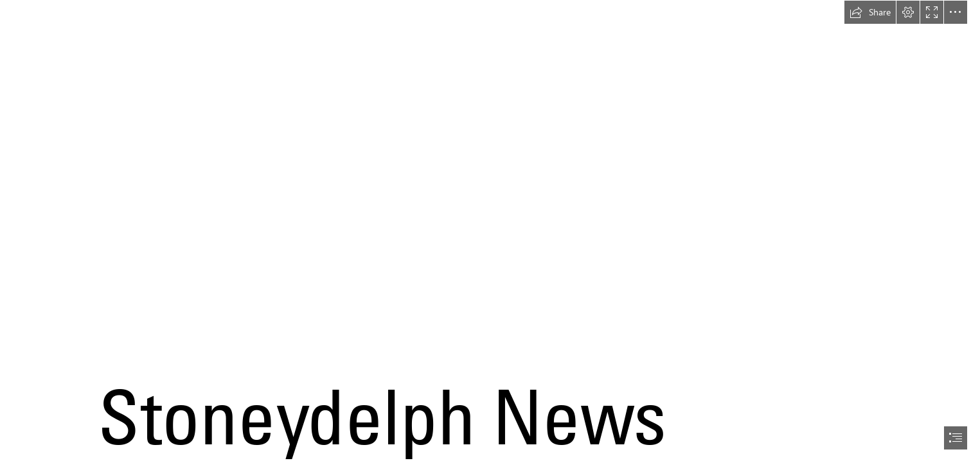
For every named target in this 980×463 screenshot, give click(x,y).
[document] (490, 232)
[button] (870, 12)
